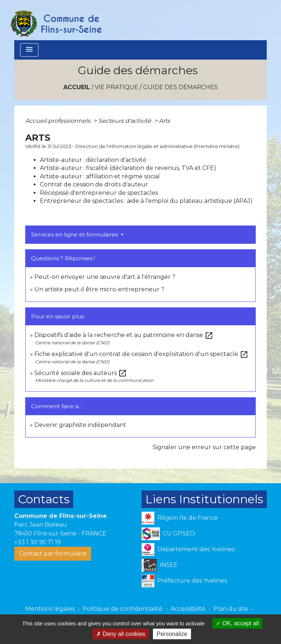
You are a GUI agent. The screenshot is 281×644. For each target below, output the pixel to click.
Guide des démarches (180, 87)
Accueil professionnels (59, 121)
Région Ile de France (180, 518)
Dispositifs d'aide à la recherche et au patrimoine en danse (124, 335)
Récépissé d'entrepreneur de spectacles (99, 193)
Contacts (44, 499)
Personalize (172, 634)
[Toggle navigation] (29, 50)
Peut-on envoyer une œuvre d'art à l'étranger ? (105, 277)
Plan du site (231, 609)
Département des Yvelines (188, 550)
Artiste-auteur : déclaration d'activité (93, 160)
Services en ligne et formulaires (75, 234)
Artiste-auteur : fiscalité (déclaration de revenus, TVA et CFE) (128, 168)
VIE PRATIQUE (117, 87)
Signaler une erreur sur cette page (204, 447)
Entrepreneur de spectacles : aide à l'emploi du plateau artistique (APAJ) (146, 201)
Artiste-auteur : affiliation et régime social (100, 176)
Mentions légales (50, 609)
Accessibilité (188, 609)
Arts (164, 121)
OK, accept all (237, 623)
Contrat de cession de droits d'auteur (94, 184)
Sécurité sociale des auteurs (81, 373)
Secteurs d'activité (125, 121)
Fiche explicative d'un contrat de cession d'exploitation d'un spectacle (141, 354)
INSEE (160, 565)
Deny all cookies (121, 634)
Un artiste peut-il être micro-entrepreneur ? (99, 289)
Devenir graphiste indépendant (80, 425)
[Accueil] (56, 20)
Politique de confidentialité (123, 609)
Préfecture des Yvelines (184, 581)
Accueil (77, 87)
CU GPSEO (168, 534)
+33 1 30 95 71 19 (38, 542)
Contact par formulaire (53, 554)
